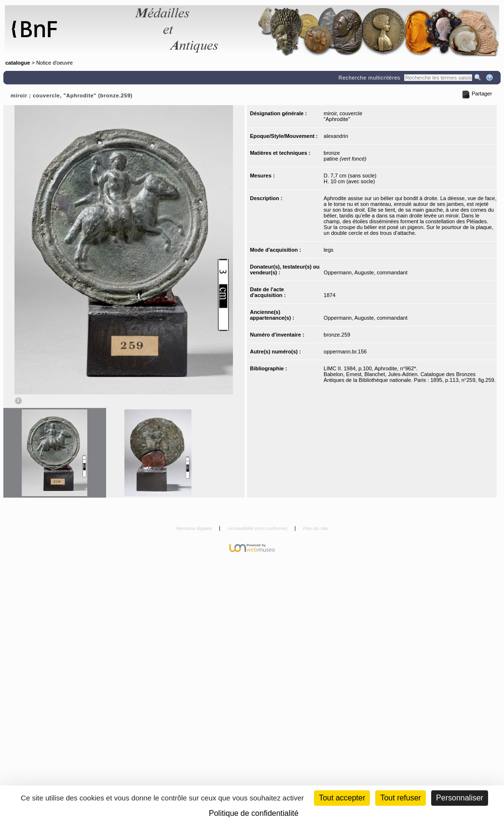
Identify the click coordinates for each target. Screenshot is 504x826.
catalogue (18, 63)
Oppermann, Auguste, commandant (366, 272)
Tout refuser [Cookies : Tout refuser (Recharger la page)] (400, 798)
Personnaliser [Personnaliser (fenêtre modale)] (460, 798)
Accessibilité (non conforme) (258, 528)
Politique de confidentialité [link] (254, 813)
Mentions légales (195, 528)
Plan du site (315, 528)
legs (328, 250)
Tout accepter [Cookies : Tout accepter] (342, 798)
